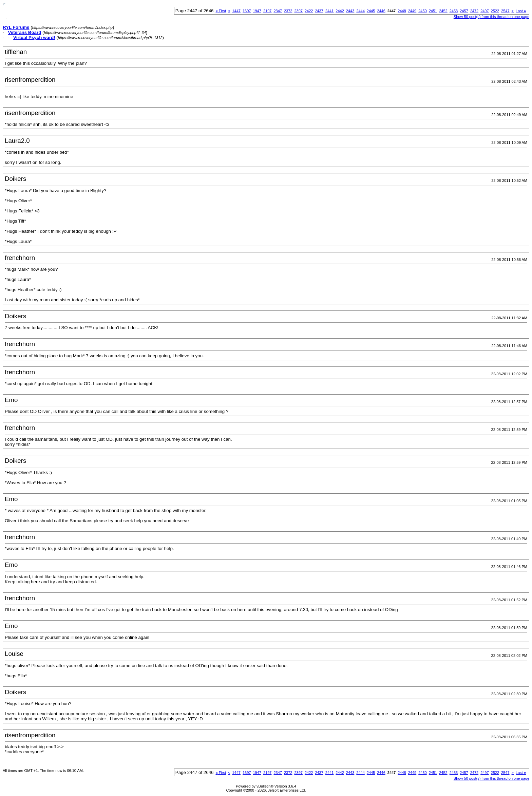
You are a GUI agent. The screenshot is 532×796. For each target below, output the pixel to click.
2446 (381, 11)
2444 (360, 11)
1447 (236, 11)
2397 (298, 11)
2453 (454, 11)
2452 (443, 11)
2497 (484, 11)
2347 (278, 11)
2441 (329, 11)
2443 (350, 11)
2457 (464, 11)
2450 (422, 11)
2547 (505, 11)
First (221, 11)
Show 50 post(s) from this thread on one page (491, 17)
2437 (319, 11)
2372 (288, 11)
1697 (247, 11)
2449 (412, 11)
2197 (267, 11)
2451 (433, 11)
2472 (474, 11)
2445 (371, 11)
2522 (495, 11)
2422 (309, 11)
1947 (257, 11)
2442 (340, 11)
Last (521, 11)
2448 (402, 11)
